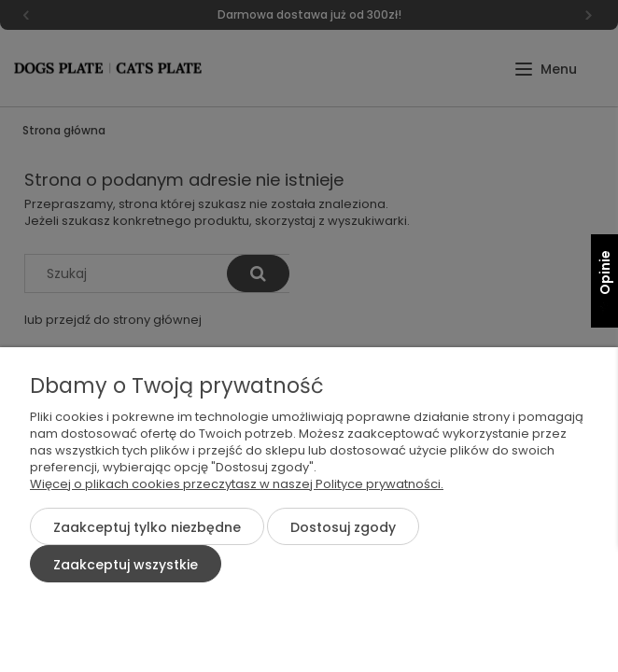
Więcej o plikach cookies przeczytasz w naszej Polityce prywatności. (237, 484)
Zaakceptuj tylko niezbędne (147, 527)
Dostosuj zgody (343, 527)
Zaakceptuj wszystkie (126, 565)
